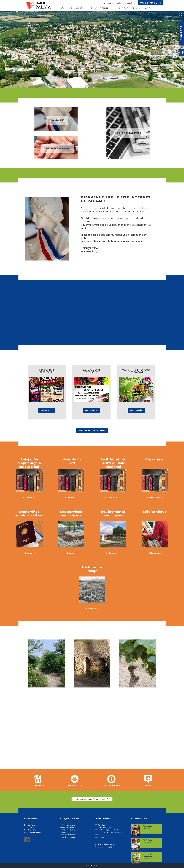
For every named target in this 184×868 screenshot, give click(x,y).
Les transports (68, 827)
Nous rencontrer (104, 827)
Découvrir (47, 410)
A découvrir (128, 8)
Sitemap (101, 837)
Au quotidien (101, 8)
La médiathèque (69, 835)
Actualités (102, 825)
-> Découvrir (29, 497)
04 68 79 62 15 (151, 3)
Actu (149, 8)
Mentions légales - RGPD (108, 830)
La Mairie (76, 8)
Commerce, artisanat (71, 825)
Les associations (69, 830)
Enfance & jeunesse (70, 832)
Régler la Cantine (69, 837)
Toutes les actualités (92, 430)
